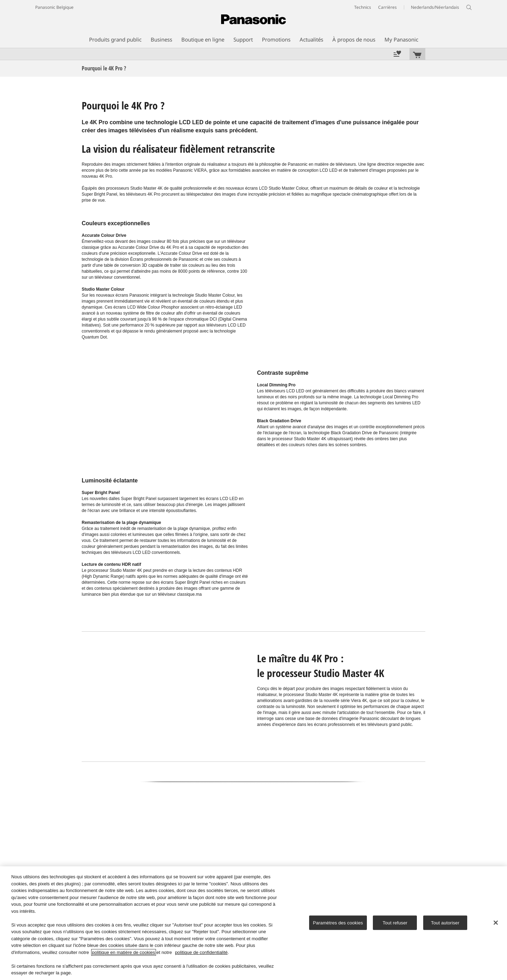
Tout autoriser (445, 922)
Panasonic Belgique (54, 7)
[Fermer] (496, 923)
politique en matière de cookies (123, 952)
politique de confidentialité (201, 952)
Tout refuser (395, 922)
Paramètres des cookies (338, 922)
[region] (254, 923)
